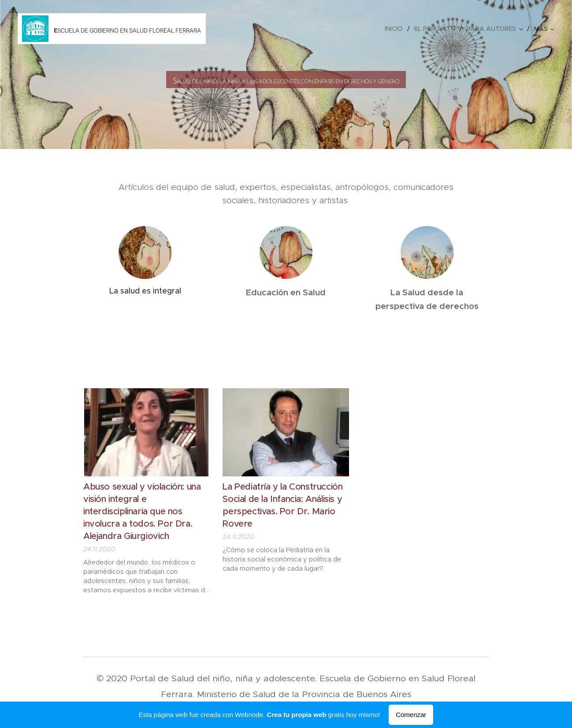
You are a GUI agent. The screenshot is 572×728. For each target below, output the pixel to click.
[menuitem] (396, 29)
